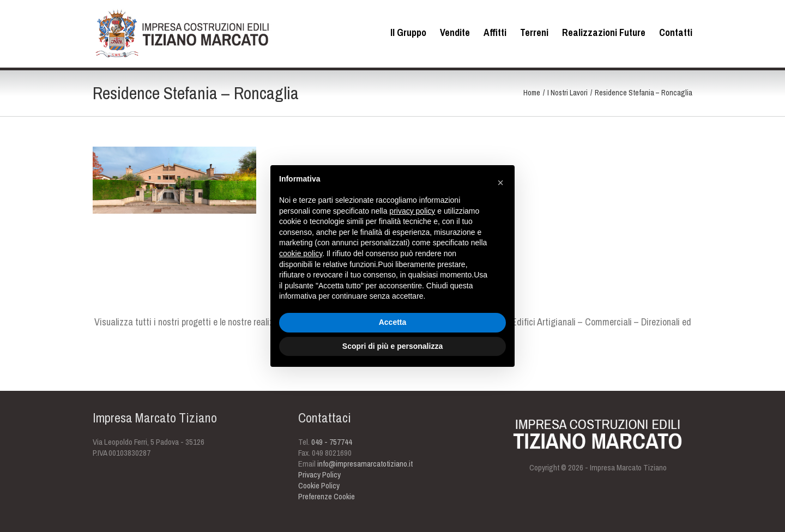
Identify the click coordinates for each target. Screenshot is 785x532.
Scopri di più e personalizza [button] (392, 346)
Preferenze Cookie (327, 496)
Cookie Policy (319, 485)
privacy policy (412, 211)
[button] (500, 183)
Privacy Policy (319, 474)
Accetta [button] (393, 322)
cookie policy (301, 253)
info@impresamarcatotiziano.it (365, 464)
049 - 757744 (332, 442)
